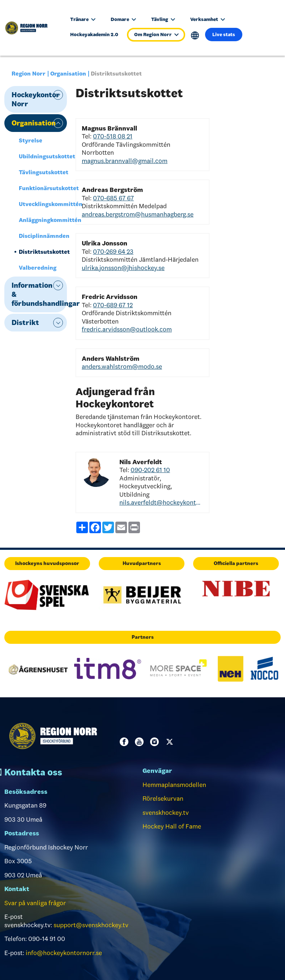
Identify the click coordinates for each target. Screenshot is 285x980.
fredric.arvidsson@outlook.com (127, 329)
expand (58, 95)
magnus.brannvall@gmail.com (125, 161)
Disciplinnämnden (43, 236)
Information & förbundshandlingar (39, 294)
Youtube (141, 742)
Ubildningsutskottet (43, 156)
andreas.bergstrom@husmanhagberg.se (138, 214)
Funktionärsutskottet (43, 188)
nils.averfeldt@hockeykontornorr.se (161, 502)
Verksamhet (208, 19)
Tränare (83, 19)
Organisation (68, 74)
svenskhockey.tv (166, 813)
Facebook (126, 742)
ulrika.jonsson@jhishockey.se (123, 268)
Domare (123, 19)
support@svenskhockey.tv (91, 925)
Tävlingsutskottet (43, 172)
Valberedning (38, 268)
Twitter (171, 742)
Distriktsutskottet (43, 252)
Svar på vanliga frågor (35, 903)
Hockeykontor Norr (36, 99)
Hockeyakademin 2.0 (94, 35)
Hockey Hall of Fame (172, 826)
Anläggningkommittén (43, 220)
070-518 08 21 (113, 136)
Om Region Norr (156, 35)
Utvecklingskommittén (43, 204)
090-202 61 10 (150, 470)
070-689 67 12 (113, 305)
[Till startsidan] (30, 28)
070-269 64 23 (113, 252)
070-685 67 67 (113, 198)
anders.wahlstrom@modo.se (122, 367)
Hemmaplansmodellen (174, 785)
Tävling (163, 19)
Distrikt (25, 322)
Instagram (156, 742)
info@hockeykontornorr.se (64, 953)
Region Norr (29, 74)
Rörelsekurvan (163, 799)
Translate (195, 36)
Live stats (224, 35)
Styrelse (31, 140)
